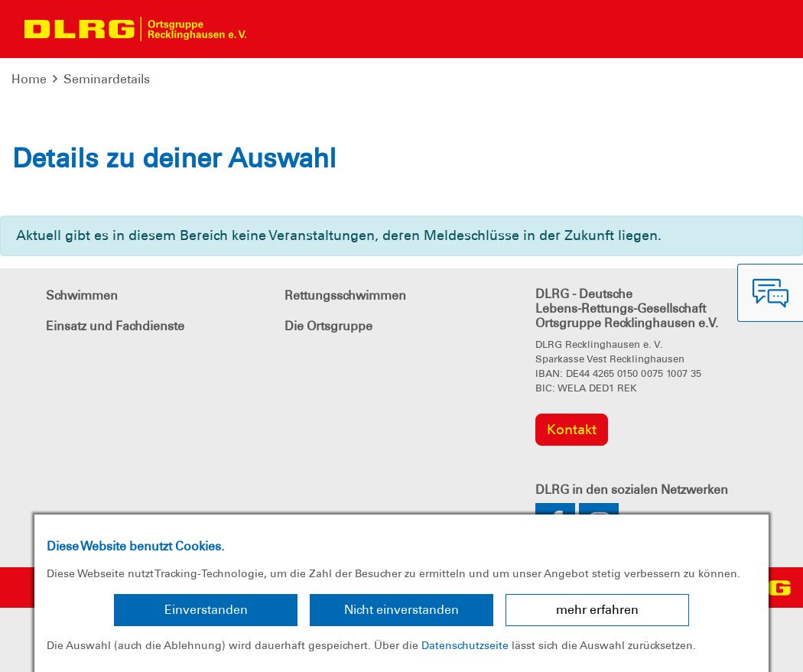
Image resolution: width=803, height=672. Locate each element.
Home (29, 79)
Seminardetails (107, 79)
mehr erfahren (597, 610)
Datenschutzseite (465, 645)
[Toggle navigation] (272, 29)
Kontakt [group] (572, 430)
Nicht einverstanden (401, 610)
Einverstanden (206, 610)
